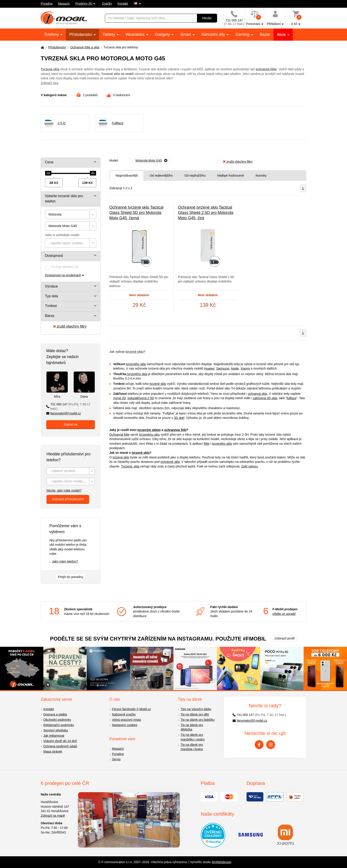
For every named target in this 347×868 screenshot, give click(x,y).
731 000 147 (68, 407)
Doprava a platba (55, 714)
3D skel (179, 418)
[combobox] (71, 214)
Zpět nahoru (250, 466)
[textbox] (71, 243)
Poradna (47, 4)
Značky (107, 4)
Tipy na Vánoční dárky (196, 709)
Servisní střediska (56, 730)
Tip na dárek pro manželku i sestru (193, 737)
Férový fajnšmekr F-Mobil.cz (131, 709)
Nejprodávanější (127, 176)
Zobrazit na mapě (53, 816)
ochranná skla (257, 394)
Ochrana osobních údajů (60, 746)
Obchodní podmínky (57, 720)
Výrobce (51, 286)
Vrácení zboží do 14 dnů (60, 741)
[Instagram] (271, 745)
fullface (291, 398)
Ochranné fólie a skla (85, 47)
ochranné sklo (170, 462)
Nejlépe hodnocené (230, 176)
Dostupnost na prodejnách (63, 275)
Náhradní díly (214, 34)
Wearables (136, 34)
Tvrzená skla (130, 466)
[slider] (48, 173)
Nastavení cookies (125, 725)
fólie (207, 444)
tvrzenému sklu (149, 435)
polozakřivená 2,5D (141, 398)
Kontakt (123, 4)
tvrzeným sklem (149, 430)
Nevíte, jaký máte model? (64, 490)
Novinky (261, 176)
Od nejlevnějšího (161, 176)
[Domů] (42, 47)
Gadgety (163, 34)
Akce (282, 34)
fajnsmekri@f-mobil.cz (64, 413)
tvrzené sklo (134, 352)
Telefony (52, 34)
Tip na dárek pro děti (195, 714)
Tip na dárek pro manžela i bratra (192, 747)
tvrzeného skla (136, 364)
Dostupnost (54, 256)
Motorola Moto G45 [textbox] (63, 226)
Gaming (243, 34)
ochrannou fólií (175, 430)
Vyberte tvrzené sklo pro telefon (64, 198)
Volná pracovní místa (126, 720)
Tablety (109, 34)
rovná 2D (120, 398)
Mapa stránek (53, 752)
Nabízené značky (124, 714)
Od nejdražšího (195, 176)
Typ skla (51, 296)
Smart (186, 34)
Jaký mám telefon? (65, 561)
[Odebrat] (151, 161)
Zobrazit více (50, 83)
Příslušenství (81, 34)
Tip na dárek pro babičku (198, 720)
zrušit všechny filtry (70, 326)
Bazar (265, 34)
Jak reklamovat (54, 736)
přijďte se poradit (284, 614)
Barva (50, 316)
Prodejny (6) (84, 4)
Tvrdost (51, 306)
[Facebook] (259, 745)
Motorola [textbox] (55, 214)
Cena (49, 162)
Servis (116, 759)
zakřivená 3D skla (265, 398)
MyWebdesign (222, 862)
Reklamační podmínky (59, 725)
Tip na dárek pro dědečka (192, 727)
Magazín (64, 4)
